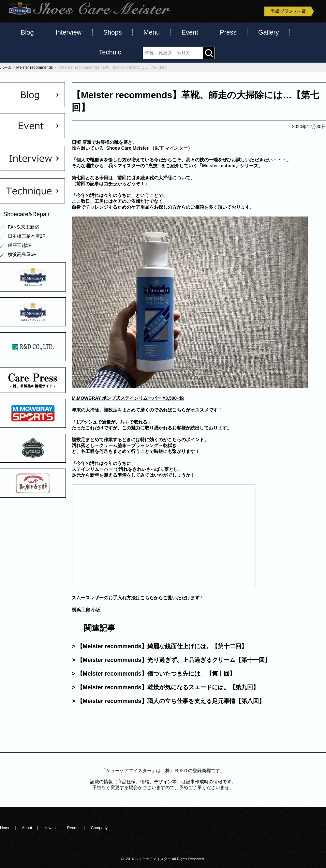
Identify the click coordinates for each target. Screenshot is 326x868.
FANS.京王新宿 (23, 227)
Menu (152, 32)
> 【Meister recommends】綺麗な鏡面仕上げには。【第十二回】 (159, 646)
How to (49, 828)
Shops (113, 32)
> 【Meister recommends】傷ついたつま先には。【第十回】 (154, 674)
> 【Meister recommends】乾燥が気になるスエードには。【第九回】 (165, 687)
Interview (68, 32)
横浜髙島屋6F (22, 254)
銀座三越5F (20, 245)
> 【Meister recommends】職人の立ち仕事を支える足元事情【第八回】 (168, 701)
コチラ (111, 184)
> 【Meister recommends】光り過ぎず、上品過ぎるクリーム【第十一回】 (171, 660)
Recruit (73, 828)
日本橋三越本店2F (26, 236)
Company (99, 828)
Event (190, 32)
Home (5, 828)
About (27, 828)
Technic (110, 52)
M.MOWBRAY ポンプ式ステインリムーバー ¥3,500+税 (128, 398)
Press (228, 32)
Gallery (268, 32)
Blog (27, 32)
